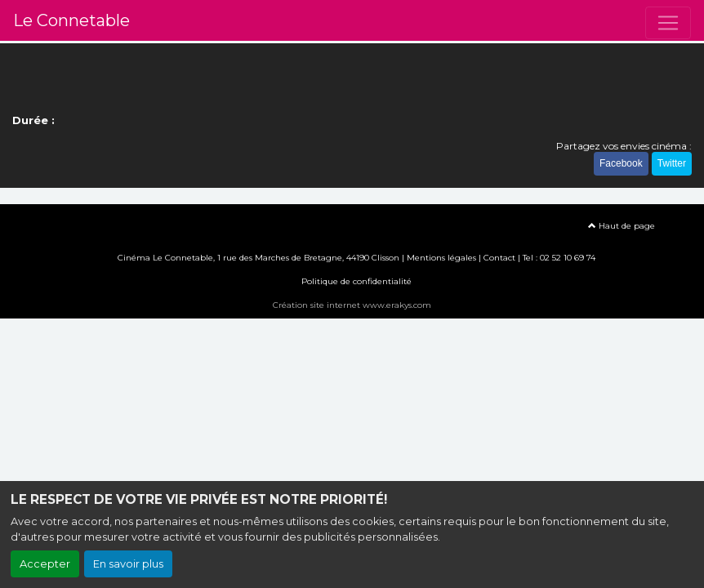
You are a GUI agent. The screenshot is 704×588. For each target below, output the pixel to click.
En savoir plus (128, 564)
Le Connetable (71, 20)
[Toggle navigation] (668, 23)
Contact (499, 258)
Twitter (672, 163)
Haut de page (622, 226)
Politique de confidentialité (356, 281)
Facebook (621, 163)
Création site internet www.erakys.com (352, 305)
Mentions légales (441, 258)
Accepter (45, 564)
